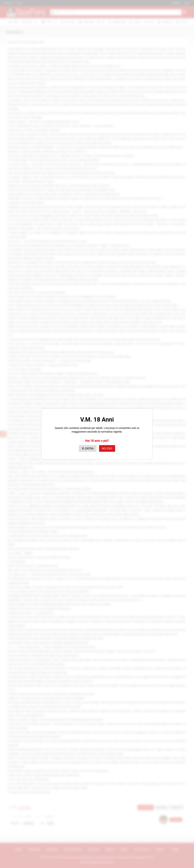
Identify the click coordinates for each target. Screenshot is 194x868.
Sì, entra (88, 448)
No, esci (107, 448)
